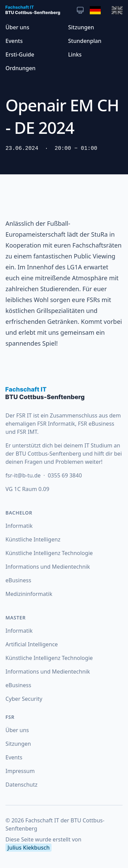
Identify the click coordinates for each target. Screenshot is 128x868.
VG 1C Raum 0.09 (27, 489)
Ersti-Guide (20, 54)
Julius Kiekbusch (29, 848)
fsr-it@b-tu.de (24, 475)
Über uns (17, 27)
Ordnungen (20, 68)
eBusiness (18, 580)
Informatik (19, 526)
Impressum (20, 771)
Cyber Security (24, 699)
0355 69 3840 (65, 475)
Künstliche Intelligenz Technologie (49, 553)
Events (14, 41)
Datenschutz (22, 785)
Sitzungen (81, 27)
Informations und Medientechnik (48, 567)
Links (75, 54)
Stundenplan (85, 41)
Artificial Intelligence (32, 644)
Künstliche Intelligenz (33, 539)
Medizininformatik (29, 594)
